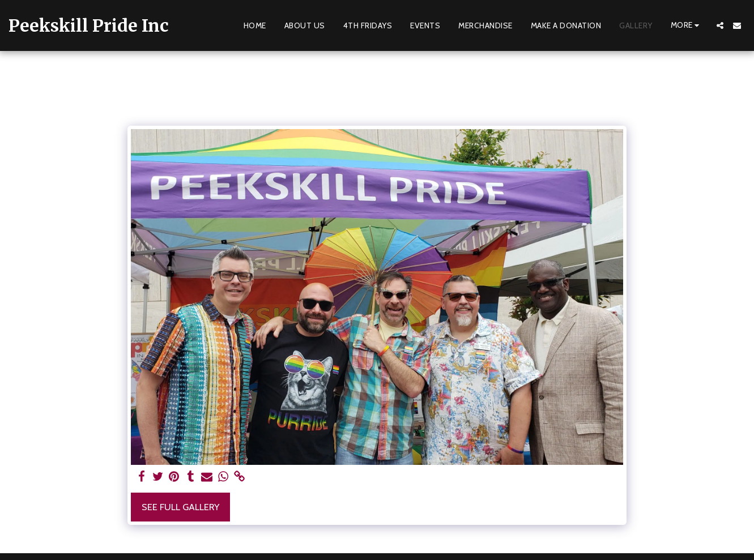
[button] (720, 25)
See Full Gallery (180, 507)
